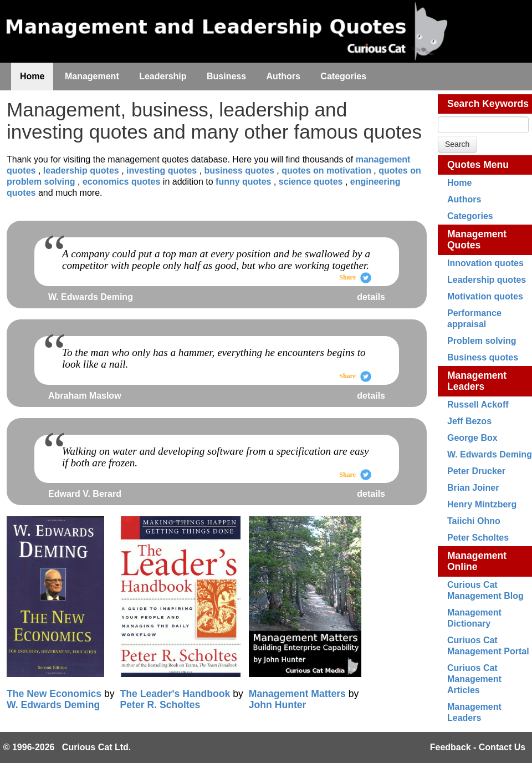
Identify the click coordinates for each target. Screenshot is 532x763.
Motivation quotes (485, 296)
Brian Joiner (473, 488)
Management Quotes (477, 240)
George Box (472, 438)
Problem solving (482, 341)
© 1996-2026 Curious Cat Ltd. (67, 747)
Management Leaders (477, 381)
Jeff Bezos (469, 421)
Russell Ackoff (478, 405)
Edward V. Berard (85, 494)
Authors (464, 199)
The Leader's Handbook (175, 694)
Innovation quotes (485, 263)
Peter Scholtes (478, 538)
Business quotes (483, 357)
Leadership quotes (487, 280)
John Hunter (278, 705)
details (371, 297)
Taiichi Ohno (474, 521)
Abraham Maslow (85, 396)
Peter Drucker (476, 471)
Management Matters (297, 694)
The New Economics (54, 694)
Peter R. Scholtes (160, 705)
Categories (470, 216)
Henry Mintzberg (482, 504)
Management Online (477, 561)
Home (459, 183)
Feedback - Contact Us (478, 747)
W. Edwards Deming (490, 454)
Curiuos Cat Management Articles (474, 679)
